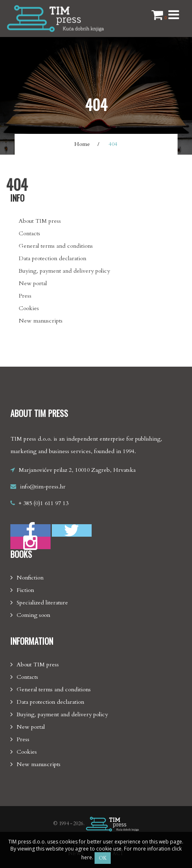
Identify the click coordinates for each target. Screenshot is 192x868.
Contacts (29, 233)
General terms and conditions (56, 246)
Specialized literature (42, 603)
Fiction (25, 590)
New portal (33, 283)
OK (103, 858)
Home (82, 144)
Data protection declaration (52, 258)
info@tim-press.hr (43, 487)
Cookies (29, 308)
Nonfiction (30, 578)
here (87, 857)
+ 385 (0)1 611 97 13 (44, 503)
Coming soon (33, 615)
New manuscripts (41, 321)
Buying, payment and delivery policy (64, 271)
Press (25, 296)
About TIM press (40, 221)
